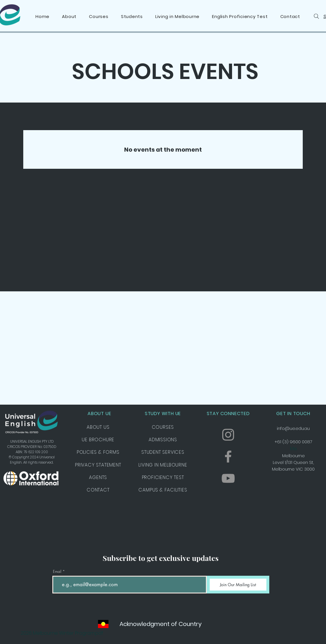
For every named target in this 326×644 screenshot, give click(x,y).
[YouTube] (228, 478)
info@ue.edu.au (293, 428)
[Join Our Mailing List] (238, 585)
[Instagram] (228, 435)
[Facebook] (228, 456)
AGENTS (98, 477)
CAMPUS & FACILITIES (163, 490)
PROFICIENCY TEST (163, 477)
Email (57, 572)
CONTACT (98, 490)
